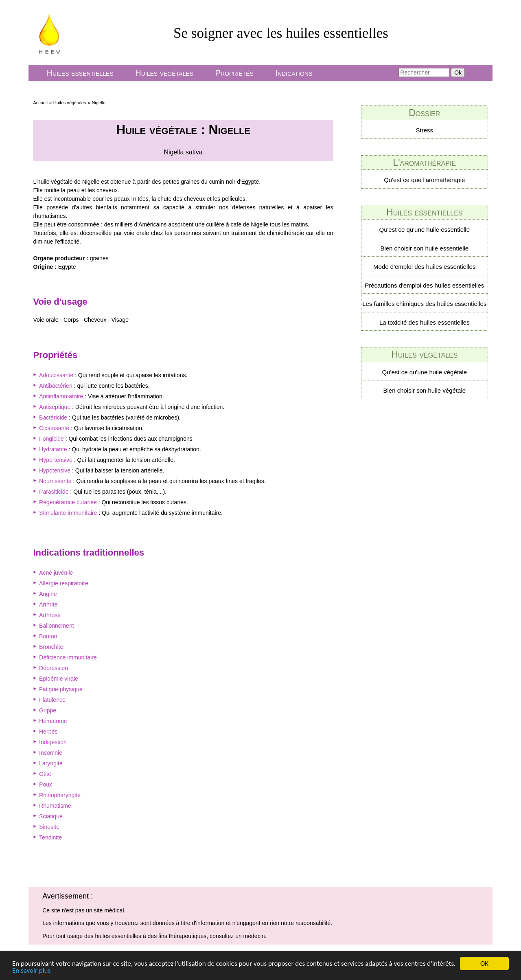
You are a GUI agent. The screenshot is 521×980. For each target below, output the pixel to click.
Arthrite (48, 604)
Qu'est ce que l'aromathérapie (424, 180)
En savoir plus (31, 971)
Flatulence (52, 700)
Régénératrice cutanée (68, 502)
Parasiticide (54, 492)
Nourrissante (55, 481)
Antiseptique (55, 407)
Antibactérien (56, 386)
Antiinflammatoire (61, 396)
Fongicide (51, 439)
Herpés (48, 732)
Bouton (48, 636)
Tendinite (50, 837)
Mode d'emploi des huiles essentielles (424, 267)
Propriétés (234, 73)
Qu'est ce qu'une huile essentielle (425, 230)
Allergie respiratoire (64, 583)
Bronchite (51, 647)
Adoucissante (56, 375)
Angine (48, 594)
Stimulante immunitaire (68, 513)
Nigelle (99, 103)
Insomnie (51, 753)
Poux (46, 784)
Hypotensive (55, 470)
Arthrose (50, 615)
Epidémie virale (59, 679)
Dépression (54, 668)
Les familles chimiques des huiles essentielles (424, 304)
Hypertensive (56, 460)
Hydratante (53, 449)
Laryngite (51, 763)
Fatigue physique (61, 689)
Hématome (53, 721)
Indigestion (53, 742)
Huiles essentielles (80, 73)
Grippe (48, 710)
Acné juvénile (56, 573)
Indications (294, 73)
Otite (45, 774)
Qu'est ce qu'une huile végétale (425, 372)
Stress (425, 130)
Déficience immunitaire (68, 657)
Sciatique (51, 816)
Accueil (40, 103)
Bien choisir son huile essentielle (424, 248)
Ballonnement (57, 626)
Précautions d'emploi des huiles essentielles (424, 285)
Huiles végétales (164, 73)
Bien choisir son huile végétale (424, 390)
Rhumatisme (55, 806)
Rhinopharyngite (60, 795)
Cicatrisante (54, 428)
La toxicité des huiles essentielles (425, 322)
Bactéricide (53, 417)
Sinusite (49, 827)
